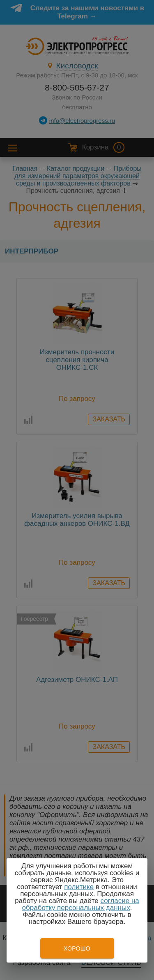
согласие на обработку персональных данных (81, 904)
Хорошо (77, 948)
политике (79, 887)
